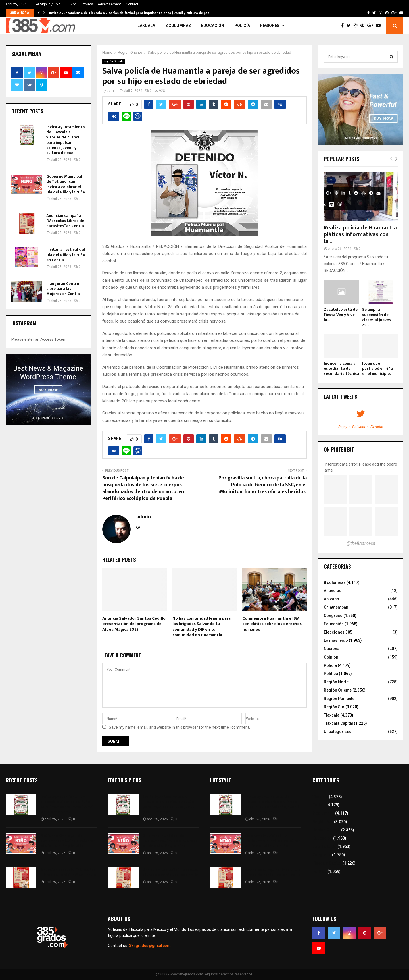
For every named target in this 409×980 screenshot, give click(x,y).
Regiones (270, 26)
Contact (132, 4)
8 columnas (178, 26)
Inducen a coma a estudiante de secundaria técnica (342, 368)
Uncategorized (338, 732)
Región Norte (336, 682)
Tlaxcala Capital (338, 723)
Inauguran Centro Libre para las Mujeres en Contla (63, 289)
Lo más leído (336, 640)
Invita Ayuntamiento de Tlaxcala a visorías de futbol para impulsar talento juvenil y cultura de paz (129, 13)
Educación (213, 26)
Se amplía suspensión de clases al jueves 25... (376, 317)
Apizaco (331, 599)
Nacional (332, 649)
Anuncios (333, 591)
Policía (242, 26)
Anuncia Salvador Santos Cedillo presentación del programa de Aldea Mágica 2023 (134, 624)
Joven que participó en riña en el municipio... (377, 368)
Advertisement (109, 4)
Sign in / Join (48, 4)
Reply (343, 427)
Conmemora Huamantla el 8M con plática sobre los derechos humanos (272, 624)
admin (112, 91)
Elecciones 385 (338, 632)
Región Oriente (114, 61)
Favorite (377, 427)
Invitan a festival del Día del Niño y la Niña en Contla (66, 255)
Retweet (359, 427)
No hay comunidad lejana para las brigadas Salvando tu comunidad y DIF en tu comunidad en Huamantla (202, 627)
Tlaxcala (145, 26)
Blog (73, 4)
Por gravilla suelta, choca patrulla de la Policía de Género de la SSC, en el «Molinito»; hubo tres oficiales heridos (262, 485)
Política (331, 674)
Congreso (333, 616)
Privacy (87, 4)
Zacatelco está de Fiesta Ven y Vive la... (341, 314)
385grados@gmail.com (150, 946)
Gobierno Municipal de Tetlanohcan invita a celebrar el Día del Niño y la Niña (66, 184)
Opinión (331, 657)
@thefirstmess (361, 543)
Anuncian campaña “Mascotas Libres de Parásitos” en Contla (65, 221)
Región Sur (334, 707)
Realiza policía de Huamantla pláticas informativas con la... (360, 234)
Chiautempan (336, 607)
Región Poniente (339, 699)
